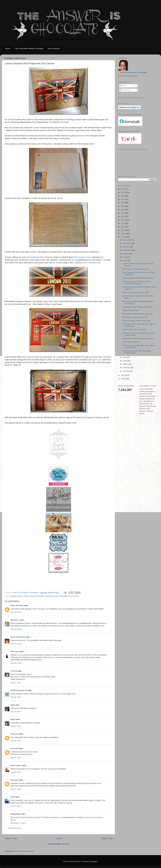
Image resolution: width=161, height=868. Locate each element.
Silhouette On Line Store (69, 596)
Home (8, 48)
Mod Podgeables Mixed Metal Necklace (138, 278)
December (127, 240)
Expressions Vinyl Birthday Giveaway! (137, 307)
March (126, 364)
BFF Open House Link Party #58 (135, 317)
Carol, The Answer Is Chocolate (134, 73)
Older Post (107, 838)
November (127, 243)
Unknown (14, 734)
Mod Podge (27, 357)
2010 (123, 379)
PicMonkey (35, 257)
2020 (123, 210)
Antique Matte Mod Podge (34, 596)
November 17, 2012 (18, 823)
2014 (123, 230)
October (126, 247)
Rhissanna (15, 651)
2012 (123, 237)
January (126, 371)
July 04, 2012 (16, 741)
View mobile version (58, 844)
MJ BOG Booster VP (19, 690)
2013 (123, 234)
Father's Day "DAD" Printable (134, 330)
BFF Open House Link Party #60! (135, 269)
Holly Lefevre (16, 765)
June (125, 260)
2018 (123, 217)
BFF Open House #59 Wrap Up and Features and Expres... (136, 282)
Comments (125, 90)
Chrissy (14, 671)
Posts (123, 86)
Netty (13, 705)
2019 (123, 213)
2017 (123, 220)
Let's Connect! (54, 48)
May (125, 357)
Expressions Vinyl (52, 596)
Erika (13, 797)
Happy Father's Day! (131, 310)
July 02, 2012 (16, 726)
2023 (123, 199)
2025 (123, 192)
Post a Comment (14, 828)
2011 (123, 375)
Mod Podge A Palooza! (131, 342)
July (125, 257)
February (127, 368)
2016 (123, 223)
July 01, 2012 (16, 683)
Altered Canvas (17, 596)
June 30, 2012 (16, 612)
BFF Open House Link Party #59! (135, 292)
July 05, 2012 (16, 758)
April (125, 361)
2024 (123, 196)
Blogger (94, 861)
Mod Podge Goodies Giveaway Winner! (138, 314)
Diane (13, 719)
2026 (123, 189)
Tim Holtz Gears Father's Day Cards (137, 321)
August (126, 254)
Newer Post (11, 838)
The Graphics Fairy (83, 257)
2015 (123, 227)
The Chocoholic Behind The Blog (29, 48)
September (128, 250)
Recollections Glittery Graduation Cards (138, 339)
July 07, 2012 (16, 772)
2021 (123, 206)
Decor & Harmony (18, 637)
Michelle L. (15, 620)
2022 (123, 203)
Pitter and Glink (17, 605)
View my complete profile (128, 76)
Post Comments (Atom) (24, 851)
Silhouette (88, 301)
